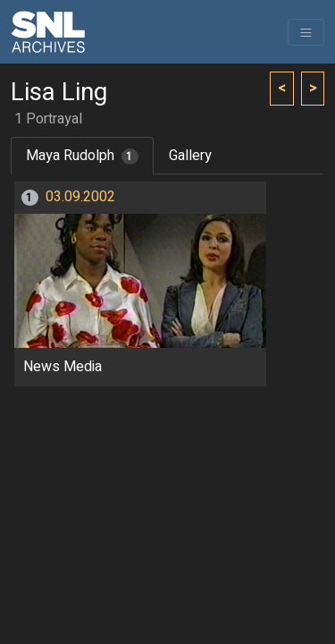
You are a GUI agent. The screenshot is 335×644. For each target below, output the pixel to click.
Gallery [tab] (190, 156)
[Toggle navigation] (306, 32)
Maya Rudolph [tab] (82, 156)
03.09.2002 (80, 197)
